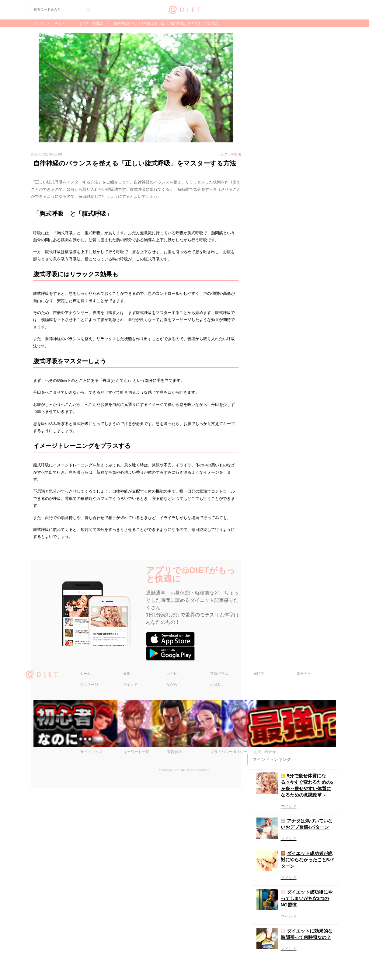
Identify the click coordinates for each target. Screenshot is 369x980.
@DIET (184, 9)
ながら (172, 876)
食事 (127, 865)
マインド (130, 876)
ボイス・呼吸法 (91, 23)
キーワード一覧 (136, 943)
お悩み (215, 876)
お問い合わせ (265, 943)
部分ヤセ (304, 865)
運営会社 (174, 943)
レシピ (172, 865)
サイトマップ (91, 943)
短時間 (259, 865)
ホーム (85, 865)
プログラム (219, 865)
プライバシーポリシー (229, 943)
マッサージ (89, 876)
